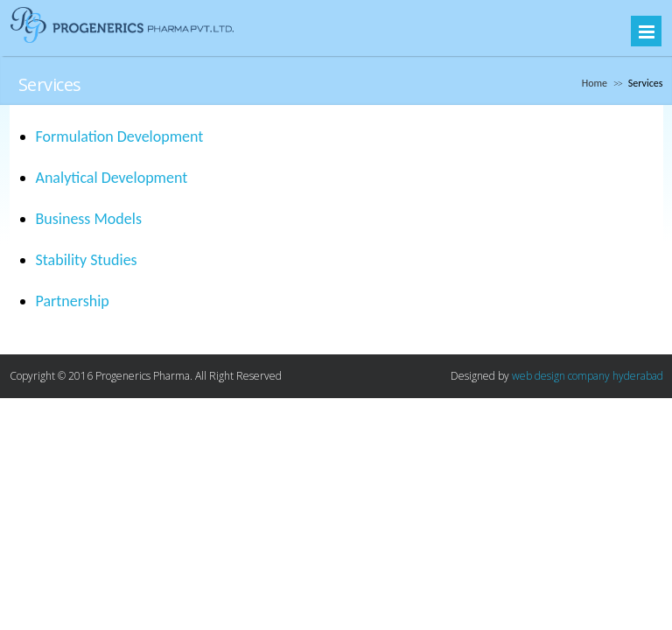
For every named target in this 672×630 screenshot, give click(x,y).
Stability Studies (87, 260)
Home (595, 83)
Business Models (89, 219)
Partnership (73, 301)
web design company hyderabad (588, 376)
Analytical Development (112, 178)
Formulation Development (120, 136)
